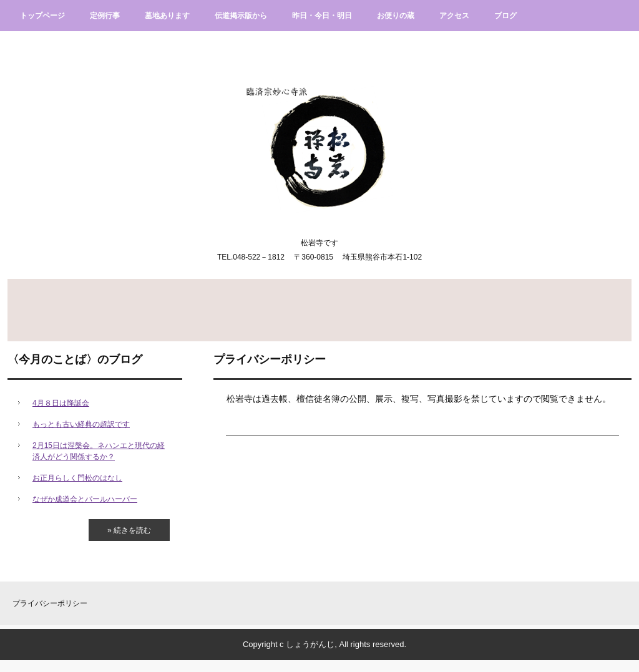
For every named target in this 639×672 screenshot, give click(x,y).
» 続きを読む (129, 530)
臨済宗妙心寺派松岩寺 (320, 138)
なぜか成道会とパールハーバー (85, 499)
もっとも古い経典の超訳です (81, 424)
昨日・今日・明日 (322, 16)
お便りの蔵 (396, 16)
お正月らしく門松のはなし (77, 478)
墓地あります (167, 16)
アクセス (454, 16)
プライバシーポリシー (50, 603)
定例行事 (105, 16)
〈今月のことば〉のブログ (75, 359)
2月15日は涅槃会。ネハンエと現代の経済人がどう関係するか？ (99, 451)
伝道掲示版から (241, 16)
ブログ (505, 16)
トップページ (42, 16)
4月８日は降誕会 (61, 403)
